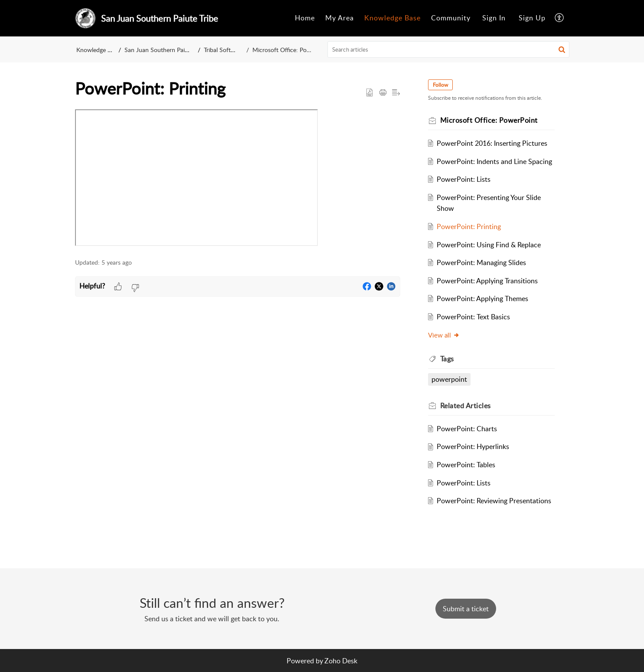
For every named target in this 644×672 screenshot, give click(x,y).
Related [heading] (466, 406)
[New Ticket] (466, 609)
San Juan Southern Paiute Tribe (167, 50)
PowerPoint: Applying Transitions (487, 281)
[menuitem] (305, 18)
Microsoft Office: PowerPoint (290, 50)
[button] (560, 18)
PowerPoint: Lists (464, 179)
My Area (340, 18)
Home (305, 18)
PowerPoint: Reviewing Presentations (494, 501)
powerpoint (449, 379)
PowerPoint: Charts (467, 429)
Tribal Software (226, 50)
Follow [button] (440, 85)
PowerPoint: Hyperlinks (473, 446)
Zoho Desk (341, 661)
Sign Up (532, 18)
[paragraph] (238, 179)
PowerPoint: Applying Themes (482, 298)
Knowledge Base (392, 18)
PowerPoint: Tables (466, 465)
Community (451, 18)
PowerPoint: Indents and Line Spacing (494, 161)
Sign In (494, 18)
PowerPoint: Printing (469, 226)
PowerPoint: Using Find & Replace (489, 245)
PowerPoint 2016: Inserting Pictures (492, 143)
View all (444, 335)
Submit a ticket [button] (466, 609)
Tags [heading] (447, 359)
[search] (448, 49)
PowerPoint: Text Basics (473, 317)
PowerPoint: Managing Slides (481, 262)
